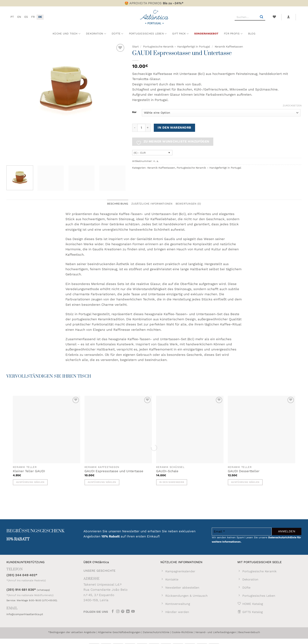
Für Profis (233, 34)
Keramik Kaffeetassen (229, 47)
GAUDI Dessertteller (244, 471)
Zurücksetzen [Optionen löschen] (292, 106)
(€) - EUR (140, 153)
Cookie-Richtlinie (182, 632)
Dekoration (96, 34)
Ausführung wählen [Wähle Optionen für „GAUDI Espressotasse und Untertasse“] (102, 482)
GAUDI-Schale (167, 471)
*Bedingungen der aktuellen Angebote (72, 632)
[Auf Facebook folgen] (113, 612)
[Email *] (242, 532)
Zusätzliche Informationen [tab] (152, 204)
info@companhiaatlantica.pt (25, 614)
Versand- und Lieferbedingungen (216, 632)
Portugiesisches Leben (148, 34)
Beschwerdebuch (249, 632)
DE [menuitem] (40, 17)
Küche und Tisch (67, 34)
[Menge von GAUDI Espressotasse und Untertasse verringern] (135, 128)
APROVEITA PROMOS (156, 3)
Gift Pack (180, 34)
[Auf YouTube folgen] (133, 612)
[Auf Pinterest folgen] (123, 612)
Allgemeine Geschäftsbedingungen (119, 632)
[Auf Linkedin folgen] (128, 612)
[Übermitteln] (262, 17)
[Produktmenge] (141, 128)
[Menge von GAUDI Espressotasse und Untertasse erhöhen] (148, 128)
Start (135, 47)
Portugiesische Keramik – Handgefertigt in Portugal (177, 47)
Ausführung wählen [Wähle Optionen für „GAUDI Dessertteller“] (245, 482)
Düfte (118, 34)
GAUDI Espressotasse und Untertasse (114, 471)
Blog (252, 34)
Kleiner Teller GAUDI (29, 471)
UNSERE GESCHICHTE (99, 571)
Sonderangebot (206, 34)
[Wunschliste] (274, 17)
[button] (289, 17)
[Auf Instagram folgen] (118, 612)
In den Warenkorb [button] (172, 482)
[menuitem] (12, 17)
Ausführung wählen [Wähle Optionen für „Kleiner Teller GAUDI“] (30, 482)
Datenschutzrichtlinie (156, 632)
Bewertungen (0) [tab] (188, 204)
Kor (134, 112)
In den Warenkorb (174, 128)
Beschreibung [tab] (118, 204)
